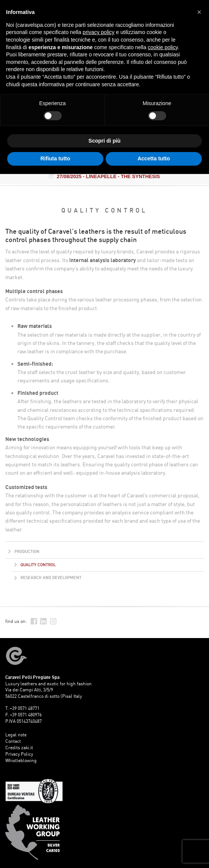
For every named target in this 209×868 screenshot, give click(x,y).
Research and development (48, 578)
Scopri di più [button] (105, 141)
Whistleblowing (21, 760)
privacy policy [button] (98, 32)
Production (24, 551)
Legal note (16, 735)
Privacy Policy (19, 754)
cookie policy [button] (163, 47)
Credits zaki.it (19, 748)
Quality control (35, 565)
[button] (199, 12)
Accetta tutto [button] (154, 158)
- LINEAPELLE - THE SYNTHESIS (104, 176)
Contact (13, 741)
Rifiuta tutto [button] (55, 158)
